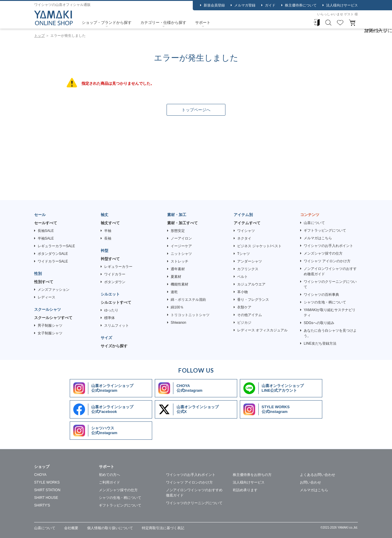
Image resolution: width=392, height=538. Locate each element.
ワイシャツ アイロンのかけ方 (327, 261)
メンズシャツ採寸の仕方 (323, 253)
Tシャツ (244, 254)
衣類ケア (244, 307)
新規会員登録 (214, 5)
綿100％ (177, 307)
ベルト (242, 277)
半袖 (108, 231)
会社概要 (71, 528)
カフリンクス (248, 269)
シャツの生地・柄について (325, 302)
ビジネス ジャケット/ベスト (259, 246)
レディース (46, 297)
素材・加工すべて (182, 223)
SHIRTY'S (42, 505)
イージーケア (181, 246)
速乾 (174, 292)
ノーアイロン (181, 238)
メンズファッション (54, 290)
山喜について (314, 223)
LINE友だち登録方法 (320, 343)
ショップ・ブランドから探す (107, 23)
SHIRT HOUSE (46, 498)
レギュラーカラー (118, 267)
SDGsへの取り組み (319, 323)
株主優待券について (301, 5)
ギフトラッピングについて (325, 230)
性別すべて (44, 282)
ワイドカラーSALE (53, 261)
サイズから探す (114, 346)
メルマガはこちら (318, 238)
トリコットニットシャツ (190, 315)
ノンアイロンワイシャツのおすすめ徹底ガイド (330, 271)
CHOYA (40, 475)
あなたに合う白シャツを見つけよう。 (330, 333)
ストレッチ (180, 261)
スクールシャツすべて (53, 318)
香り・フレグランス (253, 300)
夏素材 (176, 277)
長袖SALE (46, 231)
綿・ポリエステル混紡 (188, 300)
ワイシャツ (246, 231)
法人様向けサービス (342, 5)
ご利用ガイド (109, 482)
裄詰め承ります (245, 490)
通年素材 (178, 269)
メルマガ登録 (245, 5)
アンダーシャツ (250, 261)
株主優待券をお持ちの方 (252, 475)
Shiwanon (178, 323)
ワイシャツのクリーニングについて (330, 284)
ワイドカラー (115, 274)
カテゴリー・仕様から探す (163, 23)
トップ (39, 36)
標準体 (109, 318)
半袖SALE (46, 238)
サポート (203, 23)
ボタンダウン (115, 282)
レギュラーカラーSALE (56, 246)
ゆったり (111, 310)
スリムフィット (117, 326)
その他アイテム (250, 315)
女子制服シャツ (50, 333)
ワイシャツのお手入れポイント (328, 246)
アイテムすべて (247, 223)
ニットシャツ (181, 254)
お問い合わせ (310, 482)
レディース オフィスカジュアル (262, 330)
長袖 (108, 238)
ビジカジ (244, 323)
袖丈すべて (110, 223)
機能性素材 (180, 284)
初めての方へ (109, 475)
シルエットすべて (116, 302)
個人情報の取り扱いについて (110, 528)
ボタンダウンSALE (53, 254)
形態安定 (178, 231)
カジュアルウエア (251, 284)
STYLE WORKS (47, 482)
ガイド (270, 5)
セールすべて (46, 223)
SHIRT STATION (47, 490)
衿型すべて (110, 259)
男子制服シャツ (50, 326)
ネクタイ (244, 238)
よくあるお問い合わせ (318, 475)
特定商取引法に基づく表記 (163, 528)
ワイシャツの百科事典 (321, 295)
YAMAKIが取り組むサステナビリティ (330, 313)
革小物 (242, 292)
